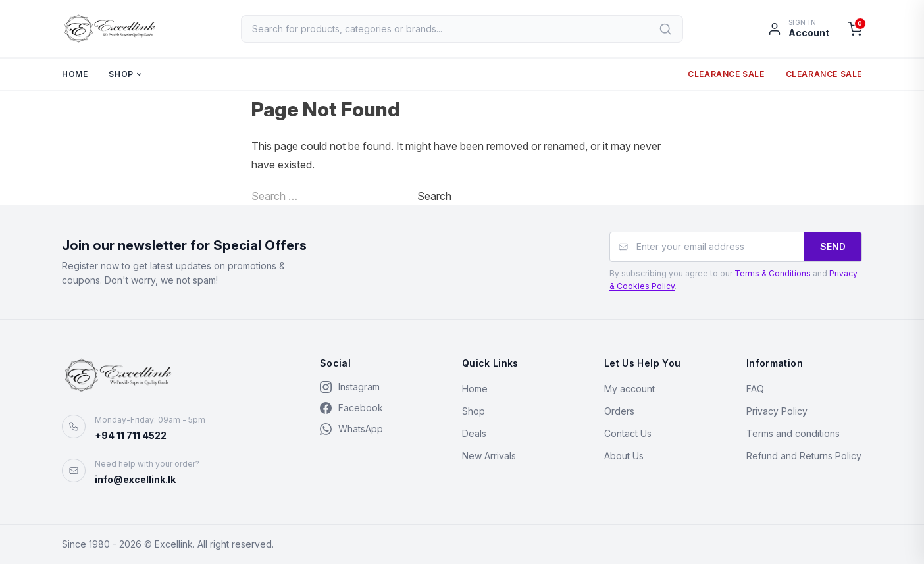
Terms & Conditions (773, 273)
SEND (833, 246)
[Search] (666, 29)
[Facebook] (378, 408)
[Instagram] (378, 387)
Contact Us (628, 433)
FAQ (755, 389)
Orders (619, 411)
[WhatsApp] (378, 429)
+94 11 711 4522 (131, 435)
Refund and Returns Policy (804, 456)
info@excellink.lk (135, 479)
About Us (624, 456)
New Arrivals (489, 456)
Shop (121, 75)
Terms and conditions (793, 433)
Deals (474, 433)
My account (629, 389)
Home (75, 75)
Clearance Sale (726, 75)
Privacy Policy (777, 411)
